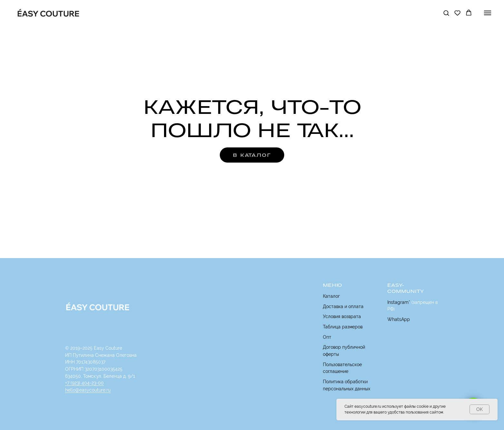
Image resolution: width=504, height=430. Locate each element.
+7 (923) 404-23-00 (84, 383)
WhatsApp (399, 319)
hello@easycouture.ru (88, 390)
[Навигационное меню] (488, 13)
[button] (446, 13)
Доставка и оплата (343, 306)
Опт (327, 337)
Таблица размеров (343, 327)
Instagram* (399, 302)
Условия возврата (342, 316)
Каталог (331, 296)
